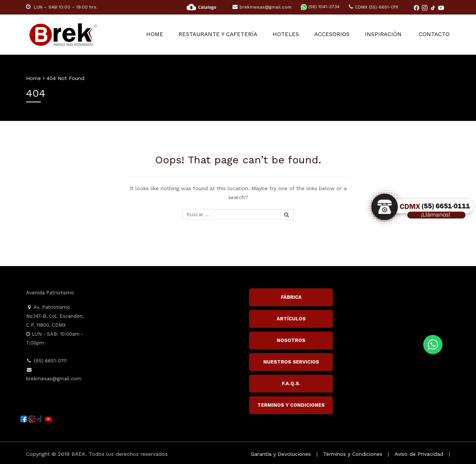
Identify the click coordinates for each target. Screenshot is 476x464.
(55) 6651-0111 (46, 361)
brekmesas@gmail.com (262, 7)
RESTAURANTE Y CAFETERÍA (220, 35)
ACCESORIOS (333, 35)
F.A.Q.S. (291, 383)
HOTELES (287, 35)
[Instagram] (425, 7)
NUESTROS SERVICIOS (291, 362)
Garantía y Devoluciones (281, 454)
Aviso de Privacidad (419, 454)
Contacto (435, 35)
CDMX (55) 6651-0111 (374, 7)
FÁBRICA (291, 297)
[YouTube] (441, 7)
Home (157, 35)
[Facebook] (417, 7)
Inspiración (384, 35)
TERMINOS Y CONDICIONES (291, 405)
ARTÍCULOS (291, 319)
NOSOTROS (291, 340)
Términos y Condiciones (353, 454)
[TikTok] (434, 7)
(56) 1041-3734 (320, 7)
